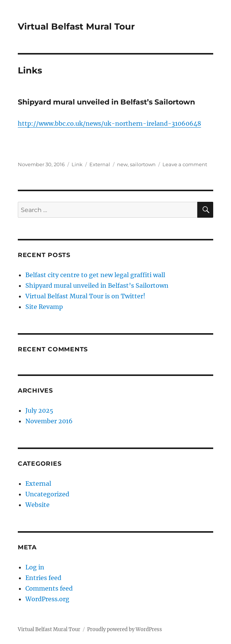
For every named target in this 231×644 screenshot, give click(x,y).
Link (77, 164)
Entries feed (43, 578)
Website (37, 505)
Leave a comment (185, 164)
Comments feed (49, 588)
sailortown (143, 164)
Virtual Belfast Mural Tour (76, 27)
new (122, 164)
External (100, 164)
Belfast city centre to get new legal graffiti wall (95, 275)
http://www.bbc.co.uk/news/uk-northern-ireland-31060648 (109, 123)
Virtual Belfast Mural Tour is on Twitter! (85, 296)
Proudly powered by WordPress (125, 629)
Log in (35, 567)
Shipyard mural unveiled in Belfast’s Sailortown (106, 102)
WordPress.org (47, 599)
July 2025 (39, 410)
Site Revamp (44, 307)
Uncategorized (47, 494)
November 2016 (49, 421)
